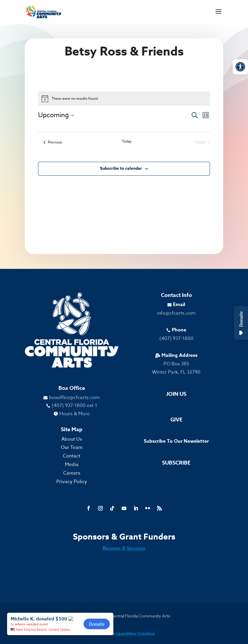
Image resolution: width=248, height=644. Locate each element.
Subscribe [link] (176, 463)
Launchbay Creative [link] (135, 634)
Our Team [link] (72, 447)
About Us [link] (72, 439)
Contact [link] (72, 456)
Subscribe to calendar (121, 168)
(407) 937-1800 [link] (176, 339)
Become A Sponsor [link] (124, 548)
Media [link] (72, 465)
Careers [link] (72, 473)
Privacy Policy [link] (72, 482)
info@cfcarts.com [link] (176, 313)
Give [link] (176, 420)
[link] (240, 67)
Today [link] (127, 141)
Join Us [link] (176, 394)
